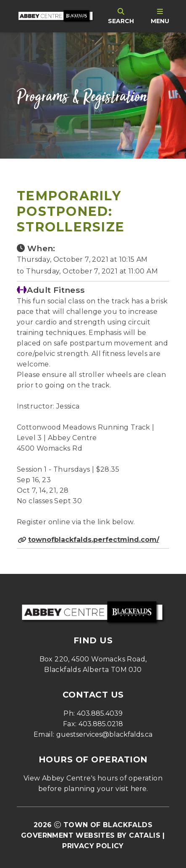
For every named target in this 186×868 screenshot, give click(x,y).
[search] (121, 16)
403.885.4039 (100, 713)
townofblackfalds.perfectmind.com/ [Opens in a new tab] (94, 540)
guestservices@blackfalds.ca (104, 734)
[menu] (160, 16)
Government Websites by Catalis (91, 835)
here (139, 789)
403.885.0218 (101, 724)
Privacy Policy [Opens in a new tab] (93, 846)
